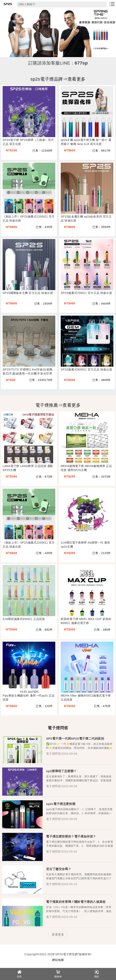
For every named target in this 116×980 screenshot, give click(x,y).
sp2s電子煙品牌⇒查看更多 (58, 79)
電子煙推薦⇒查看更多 (58, 405)
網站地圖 (58, 960)
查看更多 (58, 934)
